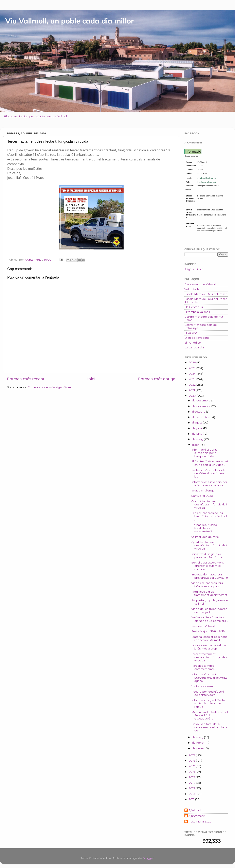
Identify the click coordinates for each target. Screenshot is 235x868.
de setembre (201, 417)
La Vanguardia (194, 347)
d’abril (196, 445)
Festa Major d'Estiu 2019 (208, 631)
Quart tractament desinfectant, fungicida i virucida (209, 545)
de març (198, 737)
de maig (198, 439)
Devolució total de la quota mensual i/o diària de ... (209, 727)
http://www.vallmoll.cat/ (207, 182)
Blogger (148, 858)
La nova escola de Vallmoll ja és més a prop (209, 647)
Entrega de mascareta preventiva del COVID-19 (210, 576)
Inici (91, 379)
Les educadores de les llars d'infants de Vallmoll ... (209, 516)
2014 (192, 783)
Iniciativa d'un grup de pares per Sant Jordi (207, 556)
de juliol (198, 428)
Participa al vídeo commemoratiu (203, 667)
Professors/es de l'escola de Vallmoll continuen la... (208, 473)
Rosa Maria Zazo (200, 821)
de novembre (202, 406)
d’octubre (199, 412)
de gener (199, 748)
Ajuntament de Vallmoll (200, 284)
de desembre (202, 400)
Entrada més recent (26, 379)
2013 (192, 788)
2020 (193, 396)
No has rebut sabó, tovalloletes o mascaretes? (204, 528)
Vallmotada (192, 289)
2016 (192, 772)
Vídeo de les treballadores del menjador (209, 610)
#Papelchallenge (203, 490)
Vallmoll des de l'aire (205, 537)
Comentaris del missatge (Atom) (50, 387)
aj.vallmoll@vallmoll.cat (207, 178)
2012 (192, 794)
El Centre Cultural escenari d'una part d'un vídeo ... (210, 463)
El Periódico (193, 343)
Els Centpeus (194, 307)
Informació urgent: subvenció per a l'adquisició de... (204, 453)
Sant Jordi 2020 (202, 496)
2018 (192, 761)
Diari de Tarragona (197, 338)
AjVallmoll (195, 810)
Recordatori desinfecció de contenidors (208, 693)
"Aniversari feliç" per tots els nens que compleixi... (210, 619)
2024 (193, 374)
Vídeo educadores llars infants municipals (207, 585)
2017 (192, 766)
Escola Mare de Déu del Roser (206, 294)
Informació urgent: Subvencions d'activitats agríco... (209, 678)
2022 (193, 385)
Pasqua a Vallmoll (203, 626)
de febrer (199, 743)
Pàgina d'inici (193, 269)
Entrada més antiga (157, 379)
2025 (193, 368)
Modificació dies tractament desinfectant (209, 593)
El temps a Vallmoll (197, 312)
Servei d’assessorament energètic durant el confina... (207, 566)
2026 (193, 362)
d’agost (197, 422)
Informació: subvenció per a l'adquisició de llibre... (209, 484)
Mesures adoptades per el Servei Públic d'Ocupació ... (210, 715)
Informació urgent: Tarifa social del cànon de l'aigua (208, 703)
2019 (192, 755)
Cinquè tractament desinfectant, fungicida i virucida (209, 504)
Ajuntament (197, 816)
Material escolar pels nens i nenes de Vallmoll (209, 638)
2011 (192, 799)
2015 (192, 777)
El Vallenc (191, 333)
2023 (193, 379)
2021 (192, 390)
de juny (197, 434)
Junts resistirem (202, 686)
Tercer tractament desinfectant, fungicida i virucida (209, 657)
